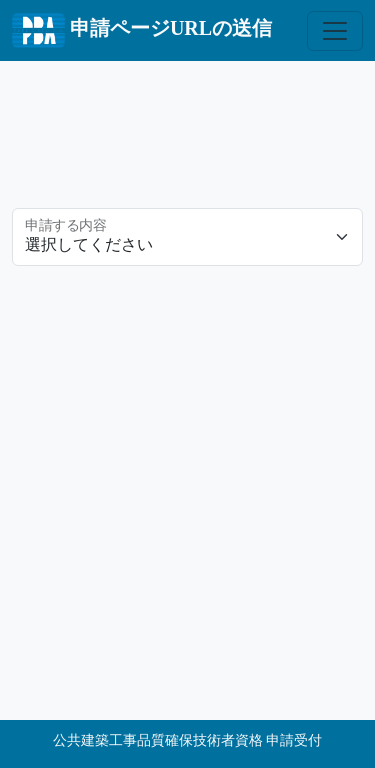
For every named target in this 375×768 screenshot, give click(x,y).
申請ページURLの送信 (142, 30)
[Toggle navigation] (335, 31)
